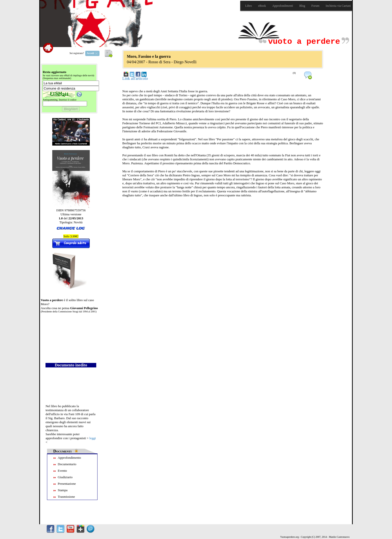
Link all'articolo (135, 78)
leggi (92, 438)
